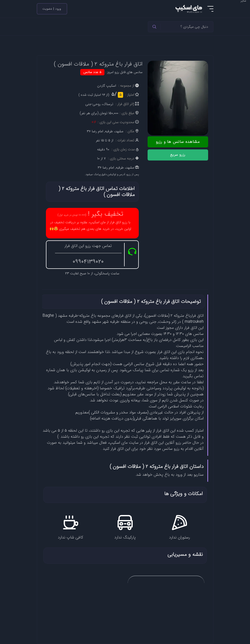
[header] (154, 27)
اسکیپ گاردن (107, 86)
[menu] (210, 9)
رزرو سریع (178, 155)
